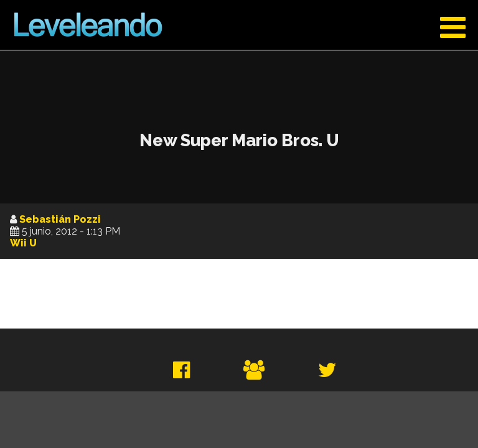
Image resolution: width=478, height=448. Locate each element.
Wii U (23, 243)
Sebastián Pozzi (60, 219)
